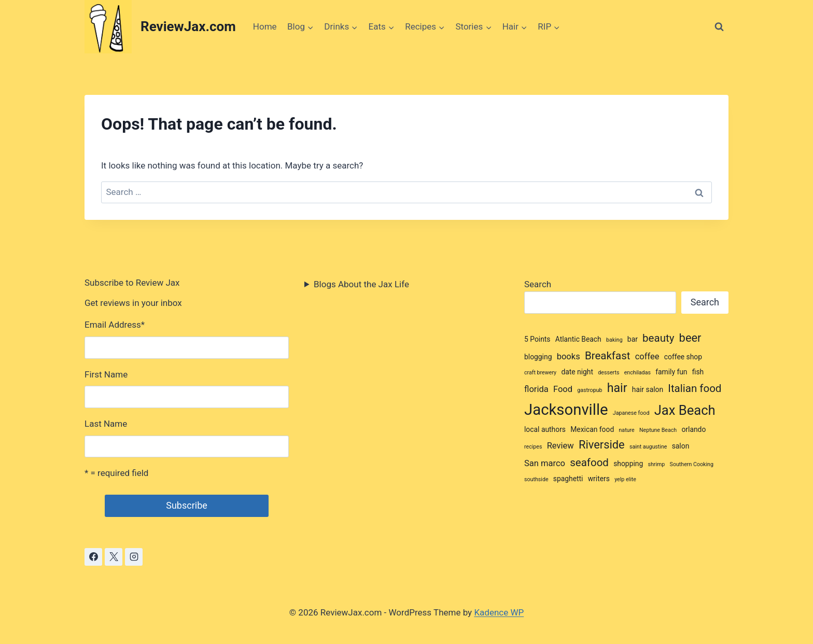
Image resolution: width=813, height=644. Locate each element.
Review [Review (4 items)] (560, 446)
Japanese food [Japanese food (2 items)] (631, 413)
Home (265, 26)
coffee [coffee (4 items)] (647, 356)
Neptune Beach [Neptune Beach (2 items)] (658, 430)
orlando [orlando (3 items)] (693, 429)
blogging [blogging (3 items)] (538, 357)
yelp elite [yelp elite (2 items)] (625, 479)
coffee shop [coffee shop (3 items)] (683, 357)
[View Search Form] (719, 27)
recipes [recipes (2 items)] (533, 447)
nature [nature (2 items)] (626, 430)
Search (538, 284)
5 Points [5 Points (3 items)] (537, 339)
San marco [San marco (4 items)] (545, 463)
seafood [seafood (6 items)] (589, 463)
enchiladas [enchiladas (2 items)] (637, 373)
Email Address (115, 325)
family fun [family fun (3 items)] (671, 372)
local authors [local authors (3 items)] (545, 429)
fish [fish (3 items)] (698, 372)
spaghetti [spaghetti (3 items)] (568, 479)
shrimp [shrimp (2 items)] (656, 464)
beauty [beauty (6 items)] (658, 338)
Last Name (106, 424)
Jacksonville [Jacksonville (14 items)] (566, 410)
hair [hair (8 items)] (617, 388)
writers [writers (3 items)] (599, 479)
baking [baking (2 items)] (614, 340)
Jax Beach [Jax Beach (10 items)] (685, 410)
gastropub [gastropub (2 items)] (590, 390)
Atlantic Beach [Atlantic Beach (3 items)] (578, 339)
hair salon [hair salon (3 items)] (648, 389)
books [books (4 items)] (569, 356)
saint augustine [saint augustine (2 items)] (648, 447)
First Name (106, 374)
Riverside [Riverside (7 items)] (602, 445)
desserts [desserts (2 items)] (608, 373)
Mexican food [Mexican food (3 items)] (592, 429)
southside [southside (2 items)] (536, 479)
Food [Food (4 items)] (563, 389)
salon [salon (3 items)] (681, 446)
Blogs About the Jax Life (361, 284)
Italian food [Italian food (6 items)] (695, 388)
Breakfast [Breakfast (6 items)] (608, 356)
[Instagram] (134, 557)
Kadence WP (499, 612)
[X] (114, 557)
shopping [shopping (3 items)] (628, 464)
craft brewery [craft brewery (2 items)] (540, 373)
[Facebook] (93, 557)
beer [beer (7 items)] (690, 338)
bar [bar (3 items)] (633, 339)
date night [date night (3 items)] (577, 372)
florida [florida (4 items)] (536, 389)
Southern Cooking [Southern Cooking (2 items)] (692, 464)
